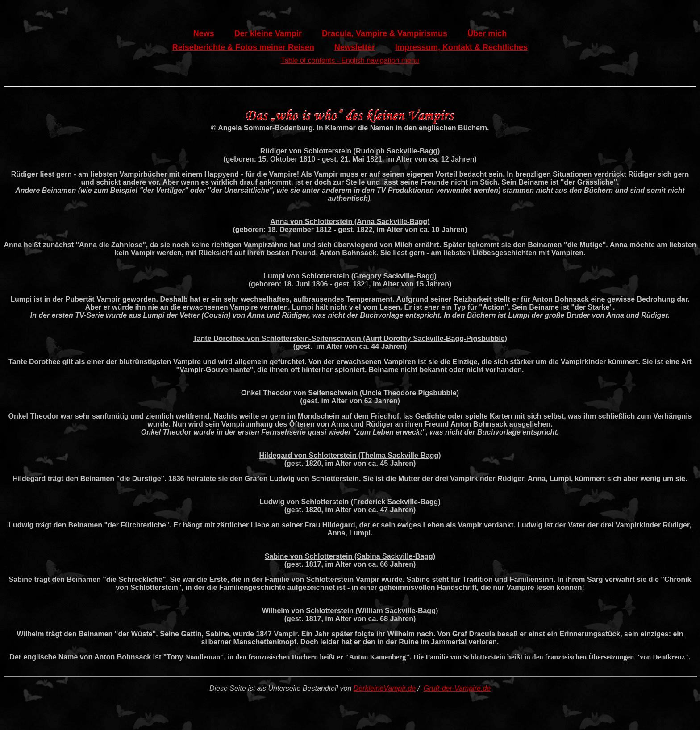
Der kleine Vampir (268, 33)
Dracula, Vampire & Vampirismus (385, 33)
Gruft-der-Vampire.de (457, 688)
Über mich (487, 33)
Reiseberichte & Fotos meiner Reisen (243, 47)
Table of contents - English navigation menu (350, 60)
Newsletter (355, 47)
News (204, 33)
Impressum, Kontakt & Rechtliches (461, 47)
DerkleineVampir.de (385, 688)
